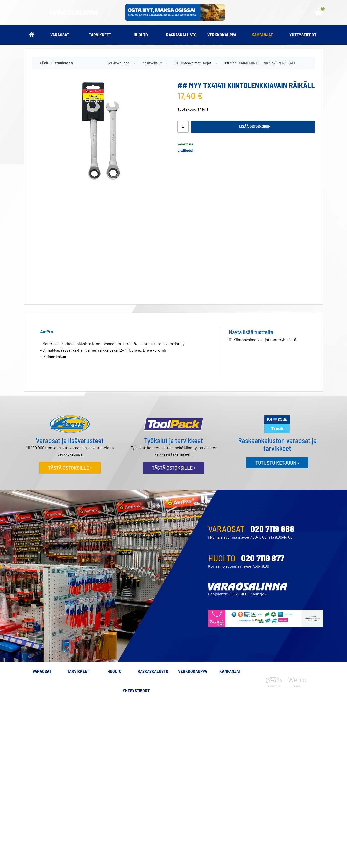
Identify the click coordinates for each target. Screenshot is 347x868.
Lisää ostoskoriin (255, 127)
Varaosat (60, 35)
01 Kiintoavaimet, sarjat (193, 63)
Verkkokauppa (222, 35)
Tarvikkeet (100, 35)
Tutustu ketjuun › (277, 460)
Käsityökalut (152, 63)
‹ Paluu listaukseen (56, 63)
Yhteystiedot (303, 35)
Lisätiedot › (187, 151)
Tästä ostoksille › (70, 465)
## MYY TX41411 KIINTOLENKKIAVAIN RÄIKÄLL (260, 63)
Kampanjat (262, 35)
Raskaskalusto (181, 35)
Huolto (141, 35)
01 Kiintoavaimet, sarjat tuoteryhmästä (262, 336)
